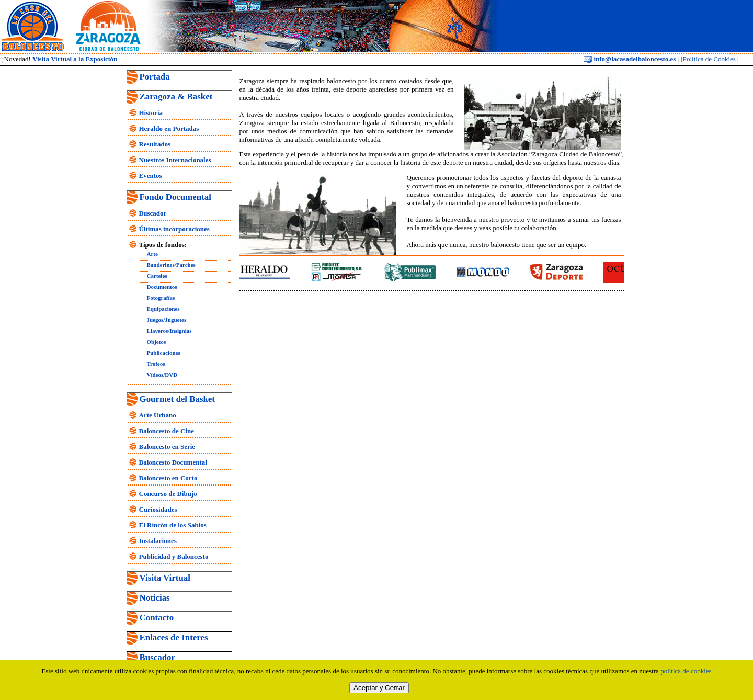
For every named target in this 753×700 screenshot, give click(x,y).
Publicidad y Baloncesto (174, 556)
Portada (155, 77)
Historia (151, 113)
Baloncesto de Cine (167, 431)
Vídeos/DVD (162, 375)
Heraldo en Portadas (169, 128)
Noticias (155, 598)
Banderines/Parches (171, 265)
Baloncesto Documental (173, 462)
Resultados (155, 144)
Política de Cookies (709, 59)
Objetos (157, 342)
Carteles (157, 276)
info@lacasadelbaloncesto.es (630, 59)
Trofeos (156, 364)
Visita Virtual (165, 578)
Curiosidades (158, 509)
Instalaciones (158, 541)
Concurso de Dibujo (168, 494)
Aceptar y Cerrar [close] (379, 688)
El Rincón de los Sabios (173, 525)
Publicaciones (164, 353)
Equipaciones (163, 309)
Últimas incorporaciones (174, 229)
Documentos (162, 287)
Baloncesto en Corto (168, 478)
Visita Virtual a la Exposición (75, 59)
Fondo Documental (175, 197)
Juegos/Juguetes (167, 320)
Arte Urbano (158, 415)
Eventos (151, 176)
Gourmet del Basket (178, 399)
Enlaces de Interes (174, 637)
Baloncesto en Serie (167, 447)
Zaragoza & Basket (176, 97)
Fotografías (161, 298)
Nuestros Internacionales (175, 160)
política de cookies (686, 671)
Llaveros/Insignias (169, 331)
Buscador (153, 213)
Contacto (157, 618)
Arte (152, 254)
